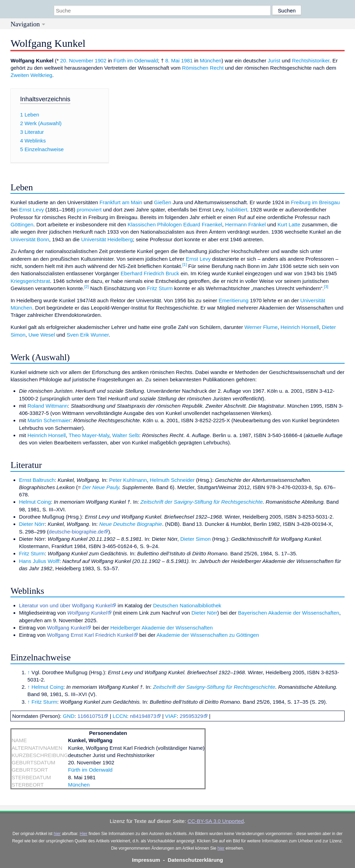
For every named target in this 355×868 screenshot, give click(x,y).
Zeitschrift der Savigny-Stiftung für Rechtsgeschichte (202, 502)
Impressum (146, 860)
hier (57, 834)
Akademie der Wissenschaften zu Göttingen (208, 635)
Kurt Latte (289, 224)
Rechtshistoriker (311, 60)
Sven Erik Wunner (88, 335)
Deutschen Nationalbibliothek (187, 605)
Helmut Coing (35, 502)
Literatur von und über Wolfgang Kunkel (65, 605)
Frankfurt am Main (121, 202)
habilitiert (237, 210)
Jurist (274, 60)
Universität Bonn (30, 239)
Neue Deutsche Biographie (131, 524)
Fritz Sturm (160, 288)
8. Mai (172, 60)
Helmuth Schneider (172, 480)
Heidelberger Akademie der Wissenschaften (161, 628)
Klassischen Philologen (155, 224)
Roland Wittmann (48, 406)
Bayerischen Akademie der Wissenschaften (288, 613)
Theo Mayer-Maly (89, 435)
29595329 (191, 716)
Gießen (163, 202)
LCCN (120, 716)
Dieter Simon (196, 539)
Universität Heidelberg (107, 239)
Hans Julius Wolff (39, 561)
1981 (187, 60)
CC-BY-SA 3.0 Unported (216, 821)
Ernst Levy (32, 210)
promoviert (89, 210)
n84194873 (143, 716)
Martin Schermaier (49, 420)
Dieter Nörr (32, 524)
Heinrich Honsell (300, 327)
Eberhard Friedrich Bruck (150, 273)
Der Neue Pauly (101, 487)
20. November (77, 60)
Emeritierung (234, 300)
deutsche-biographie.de (76, 532)
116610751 (90, 716)
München (210, 60)
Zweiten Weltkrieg (31, 75)
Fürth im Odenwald (136, 60)
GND (69, 716)
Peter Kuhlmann (128, 480)
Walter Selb (125, 435)
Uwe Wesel (42, 335)
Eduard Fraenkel (203, 224)
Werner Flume (261, 327)
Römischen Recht (203, 68)
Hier (84, 834)
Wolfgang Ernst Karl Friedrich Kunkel (90, 635)
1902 (101, 60)
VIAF (171, 716)
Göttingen (22, 224)
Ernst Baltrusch (37, 480)
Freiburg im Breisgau (315, 202)
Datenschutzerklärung (196, 860)
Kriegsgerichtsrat (30, 281)
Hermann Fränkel (245, 224)
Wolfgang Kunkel (87, 613)
